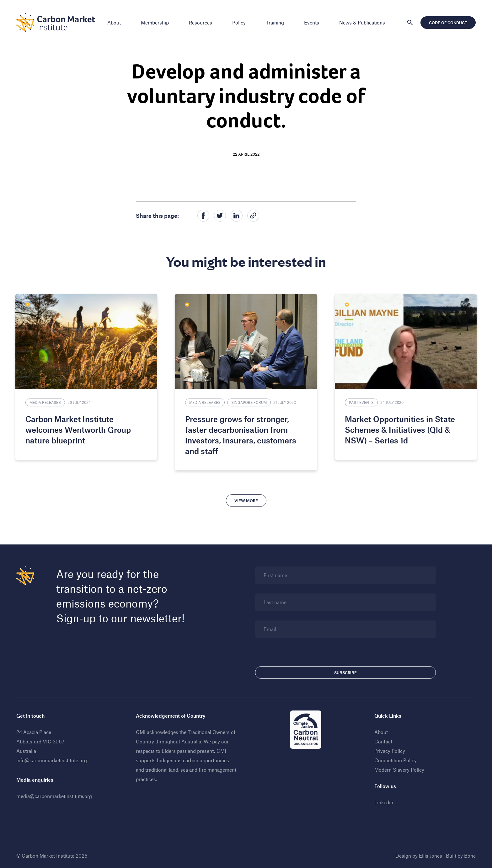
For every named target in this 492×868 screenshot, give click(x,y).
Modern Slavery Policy (399, 768)
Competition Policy (395, 759)
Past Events (360, 401)
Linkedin (383, 801)
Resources (201, 22)
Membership (155, 22)
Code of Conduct (446, 23)
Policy (239, 22)
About (114, 22)
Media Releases (48, 401)
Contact (383, 740)
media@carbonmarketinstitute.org (56, 795)
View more (246, 499)
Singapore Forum (250, 401)
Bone (468, 854)
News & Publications (362, 22)
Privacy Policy (389, 750)
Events (312, 22)
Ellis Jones (429, 854)
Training (275, 22)
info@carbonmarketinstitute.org (53, 759)
